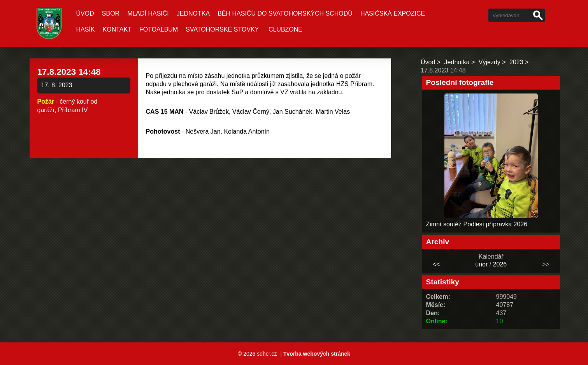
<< (436, 264)
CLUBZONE (285, 29)
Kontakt (117, 29)
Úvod (85, 13)
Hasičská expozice (393, 13)
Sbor (111, 13)
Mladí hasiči (148, 13)
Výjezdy (490, 62)
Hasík (86, 29)
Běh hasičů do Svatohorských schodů (285, 13)
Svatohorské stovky (222, 29)
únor (481, 264)
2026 (500, 264)
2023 (516, 62)
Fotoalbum (159, 29)
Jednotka (193, 13)
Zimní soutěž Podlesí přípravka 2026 (477, 224)
